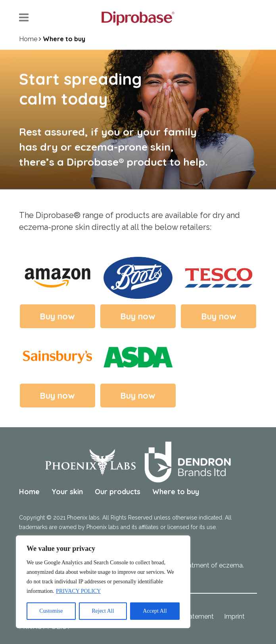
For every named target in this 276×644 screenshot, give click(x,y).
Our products (118, 492)
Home (28, 39)
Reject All (103, 611)
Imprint (234, 616)
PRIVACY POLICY (78, 591)
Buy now (57, 316)
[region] (103, 582)
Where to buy (176, 492)
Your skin (67, 492)
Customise (51, 611)
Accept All (155, 611)
